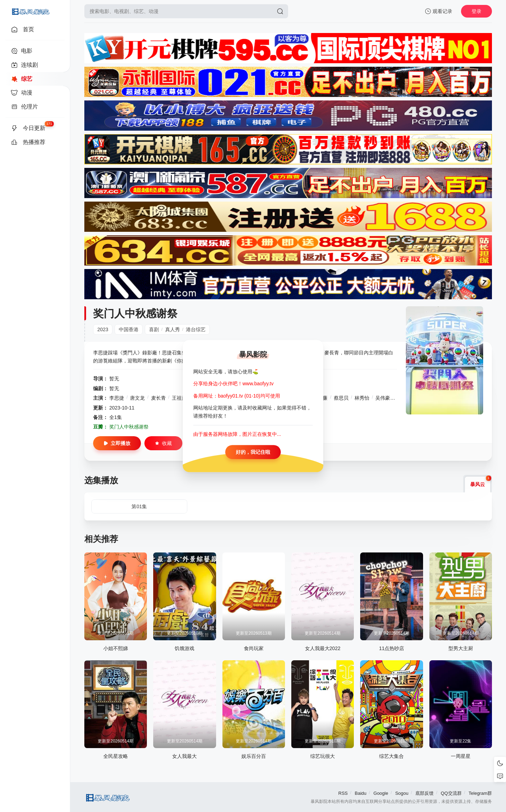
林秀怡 (362, 398)
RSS (343, 793)
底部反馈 (424, 793)
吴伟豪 (383, 398)
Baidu (361, 793)
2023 (103, 329)
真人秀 (173, 329)
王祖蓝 (179, 398)
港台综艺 (196, 329)
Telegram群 (480, 793)
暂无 (114, 379)
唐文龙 (137, 398)
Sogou (402, 793)
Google (381, 793)
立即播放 (117, 443)
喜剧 (154, 329)
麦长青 (158, 398)
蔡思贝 (341, 398)
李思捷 (117, 398)
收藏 (163, 443)
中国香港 (129, 329)
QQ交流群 (451, 793)
